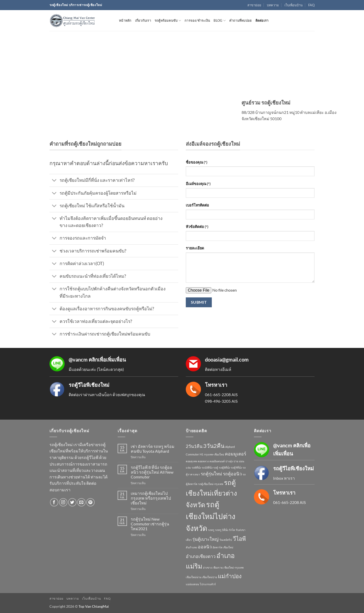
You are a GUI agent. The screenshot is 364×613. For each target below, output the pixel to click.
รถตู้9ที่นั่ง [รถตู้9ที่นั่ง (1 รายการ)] (236, 467)
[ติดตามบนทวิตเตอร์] (72, 502)
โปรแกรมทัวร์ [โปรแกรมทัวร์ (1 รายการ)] (208, 584)
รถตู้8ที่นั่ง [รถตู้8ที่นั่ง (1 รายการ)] (224, 467)
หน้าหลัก (125, 20)
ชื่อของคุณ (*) (197, 162)
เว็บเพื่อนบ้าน (294, 5)
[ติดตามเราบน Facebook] (54, 502)
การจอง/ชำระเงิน (197, 20)
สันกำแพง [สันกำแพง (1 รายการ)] (191, 547)
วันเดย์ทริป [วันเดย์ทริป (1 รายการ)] (226, 540)
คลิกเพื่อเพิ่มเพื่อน (107, 360)
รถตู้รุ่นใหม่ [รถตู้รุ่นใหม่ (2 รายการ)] (211, 474)
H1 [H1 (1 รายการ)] (201, 454)
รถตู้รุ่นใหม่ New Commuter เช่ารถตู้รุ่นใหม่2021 (150, 524)
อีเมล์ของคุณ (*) (198, 184)
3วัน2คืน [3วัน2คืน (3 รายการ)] (214, 446)
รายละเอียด (195, 248)
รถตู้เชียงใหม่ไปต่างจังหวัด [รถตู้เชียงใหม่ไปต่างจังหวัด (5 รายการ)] (211, 516)
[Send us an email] (81, 502)
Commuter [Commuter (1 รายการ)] (192, 454)
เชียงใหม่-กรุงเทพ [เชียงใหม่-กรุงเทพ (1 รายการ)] (233, 567)
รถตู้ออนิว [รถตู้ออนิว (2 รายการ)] (232, 474)
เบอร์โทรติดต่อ (197, 205)
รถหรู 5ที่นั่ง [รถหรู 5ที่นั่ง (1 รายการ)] (222, 530)
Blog (219, 21)
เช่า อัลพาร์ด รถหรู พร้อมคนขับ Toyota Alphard (153, 449)
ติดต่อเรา (262, 20)
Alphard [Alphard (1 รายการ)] (230, 447)
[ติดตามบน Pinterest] (90, 502)
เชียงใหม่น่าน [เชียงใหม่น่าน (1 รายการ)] (193, 577)
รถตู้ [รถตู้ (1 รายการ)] (216, 467)
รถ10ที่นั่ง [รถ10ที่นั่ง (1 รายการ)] (207, 467)
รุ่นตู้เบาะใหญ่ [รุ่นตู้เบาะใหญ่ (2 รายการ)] (205, 539)
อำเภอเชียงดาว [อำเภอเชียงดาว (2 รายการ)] (201, 556)
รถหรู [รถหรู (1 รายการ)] (211, 530)
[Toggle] (54, 181)
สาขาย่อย (254, 5)
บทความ (273, 5)
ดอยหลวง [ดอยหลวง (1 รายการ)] (203, 461)
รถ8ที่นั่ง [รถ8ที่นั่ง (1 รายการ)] (196, 467)
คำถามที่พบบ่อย (241, 20)
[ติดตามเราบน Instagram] (63, 502)
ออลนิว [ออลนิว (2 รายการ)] (205, 547)
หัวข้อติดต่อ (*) (197, 227)
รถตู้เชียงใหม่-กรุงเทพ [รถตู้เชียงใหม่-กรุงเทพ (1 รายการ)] (211, 484)
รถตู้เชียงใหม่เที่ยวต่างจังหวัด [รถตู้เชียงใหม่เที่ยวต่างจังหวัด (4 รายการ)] (211, 494)
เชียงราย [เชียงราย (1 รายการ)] (218, 567)
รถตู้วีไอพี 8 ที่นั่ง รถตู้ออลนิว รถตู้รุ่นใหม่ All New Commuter (152, 472)
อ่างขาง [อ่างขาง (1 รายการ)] (207, 567)
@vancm (78, 360)
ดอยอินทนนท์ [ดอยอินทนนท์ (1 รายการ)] (217, 461)
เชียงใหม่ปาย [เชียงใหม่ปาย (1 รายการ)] (210, 577)
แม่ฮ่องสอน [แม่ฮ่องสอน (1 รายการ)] (192, 584)
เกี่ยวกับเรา (143, 20)
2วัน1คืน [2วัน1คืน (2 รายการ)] (194, 446)
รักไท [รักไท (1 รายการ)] (232, 530)
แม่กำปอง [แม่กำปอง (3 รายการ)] (230, 576)
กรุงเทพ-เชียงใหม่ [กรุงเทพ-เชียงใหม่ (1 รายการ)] (214, 454)
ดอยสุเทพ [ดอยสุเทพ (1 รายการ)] (191, 461)
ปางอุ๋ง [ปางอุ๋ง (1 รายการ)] (229, 461)
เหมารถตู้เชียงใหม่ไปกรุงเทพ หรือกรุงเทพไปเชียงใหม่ (151, 498)
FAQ (311, 5)
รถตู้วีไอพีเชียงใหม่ (89, 385)
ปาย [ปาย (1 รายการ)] (236, 461)
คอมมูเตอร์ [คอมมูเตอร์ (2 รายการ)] (236, 454)
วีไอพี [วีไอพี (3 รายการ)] (239, 539)
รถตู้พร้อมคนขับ (168, 21)
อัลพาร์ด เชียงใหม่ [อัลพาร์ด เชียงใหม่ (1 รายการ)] (223, 547)
